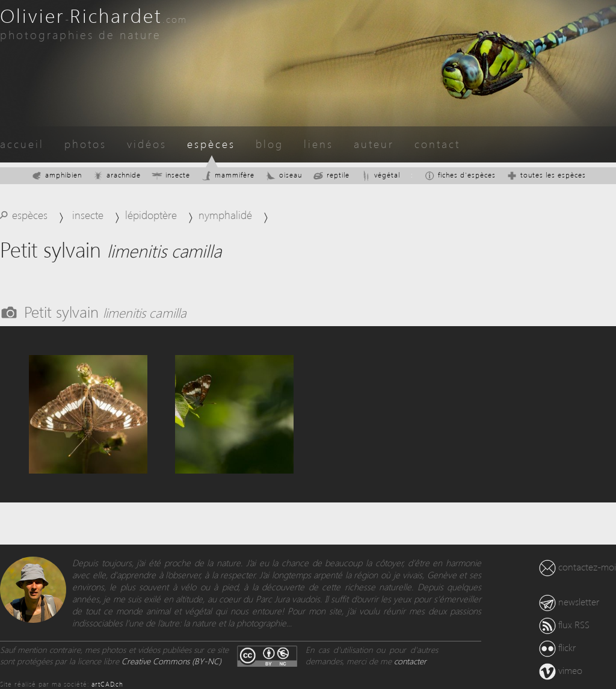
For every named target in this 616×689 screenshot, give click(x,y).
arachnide (117, 175)
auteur (374, 144)
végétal (380, 175)
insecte (171, 175)
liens (319, 144)
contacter (410, 661)
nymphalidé (225, 215)
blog (269, 144)
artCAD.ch (107, 684)
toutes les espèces (546, 175)
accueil (22, 144)
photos (85, 144)
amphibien (57, 175)
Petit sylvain (105, 311)
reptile (331, 175)
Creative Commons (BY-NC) (171, 661)
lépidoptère (151, 215)
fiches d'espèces (460, 175)
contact (437, 144)
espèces (211, 144)
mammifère (228, 175)
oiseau (284, 175)
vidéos (147, 144)
